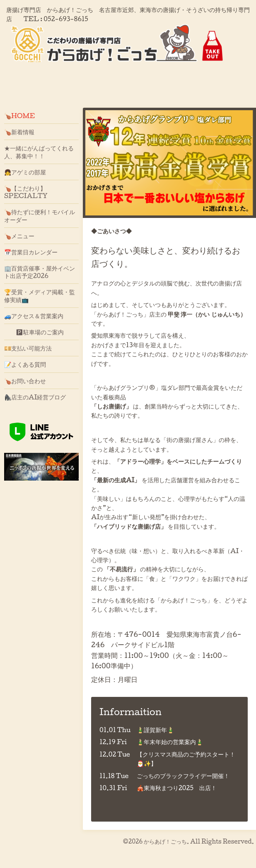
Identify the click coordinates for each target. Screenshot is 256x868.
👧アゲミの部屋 (25, 172)
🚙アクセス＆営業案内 (34, 316)
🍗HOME (19, 116)
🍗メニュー (19, 236)
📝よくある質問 (25, 364)
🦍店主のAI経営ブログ (35, 397)
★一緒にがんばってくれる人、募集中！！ (39, 152)
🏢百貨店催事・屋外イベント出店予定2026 (40, 272)
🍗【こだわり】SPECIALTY (26, 192)
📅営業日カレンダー (31, 252)
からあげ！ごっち (165, 841)
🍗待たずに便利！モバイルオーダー (40, 215)
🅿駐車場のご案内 (34, 332)
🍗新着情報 (19, 132)
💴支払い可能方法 (28, 348)
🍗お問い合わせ (25, 381)
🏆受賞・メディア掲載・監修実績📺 (40, 295)
